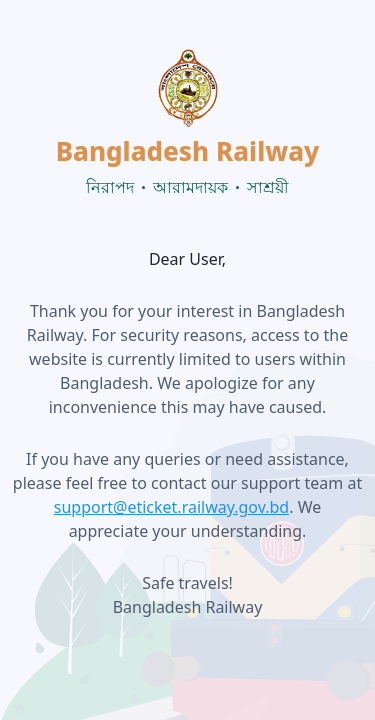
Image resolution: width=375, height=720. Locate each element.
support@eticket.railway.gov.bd (171, 507)
